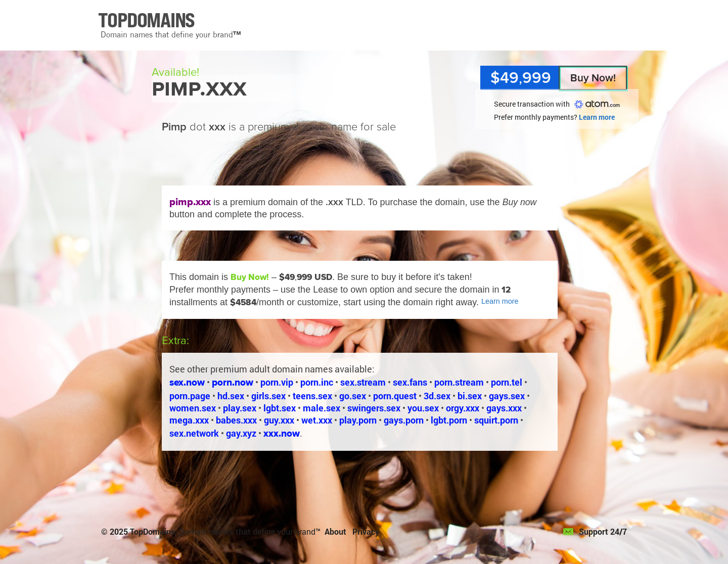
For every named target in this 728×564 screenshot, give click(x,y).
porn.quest (395, 396)
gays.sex (507, 396)
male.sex (322, 408)
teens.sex (312, 396)
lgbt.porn (449, 420)
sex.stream (363, 382)
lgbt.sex (280, 408)
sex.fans (410, 382)
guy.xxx (279, 420)
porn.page (190, 396)
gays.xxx (504, 408)
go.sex (353, 396)
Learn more (597, 117)
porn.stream (459, 382)
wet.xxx (317, 420)
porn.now (233, 382)
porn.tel (507, 382)
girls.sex (268, 396)
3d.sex (437, 396)
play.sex (240, 408)
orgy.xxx (463, 408)
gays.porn (404, 420)
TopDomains (152, 531)
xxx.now (282, 433)
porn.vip (277, 382)
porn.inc (317, 382)
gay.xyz (241, 433)
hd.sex (231, 396)
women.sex (193, 408)
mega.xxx (189, 420)
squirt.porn (496, 420)
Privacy (366, 531)
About (335, 531)
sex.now (187, 382)
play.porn (358, 420)
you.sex (423, 408)
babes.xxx (236, 420)
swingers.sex (374, 408)
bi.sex (470, 396)
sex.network (194, 433)
